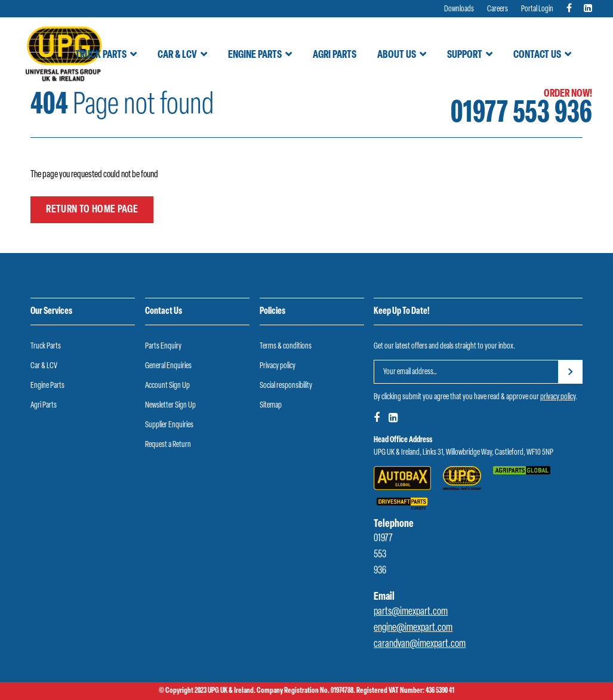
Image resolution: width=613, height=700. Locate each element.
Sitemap (271, 405)
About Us (397, 55)
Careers (498, 9)
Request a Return (168, 445)
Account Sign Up (167, 386)
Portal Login (537, 9)
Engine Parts (255, 55)
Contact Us (537, 55)
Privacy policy (278, 366)
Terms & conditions (286, 346)
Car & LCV (177, 55)
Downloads (459, 9)
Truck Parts (101, 55)
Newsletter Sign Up (170, 405)
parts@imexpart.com (411, 612)
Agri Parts (335, 55)
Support (465, 55)
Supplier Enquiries (169, 425)
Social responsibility (286, 386)
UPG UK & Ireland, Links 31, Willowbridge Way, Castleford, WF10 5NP (463, 453)
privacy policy (558, 397)
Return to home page (92, 210)
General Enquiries (168, 366)
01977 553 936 (521, 114)
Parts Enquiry (163, 346)
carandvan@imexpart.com (420, 644)
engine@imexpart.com (413, 628)
